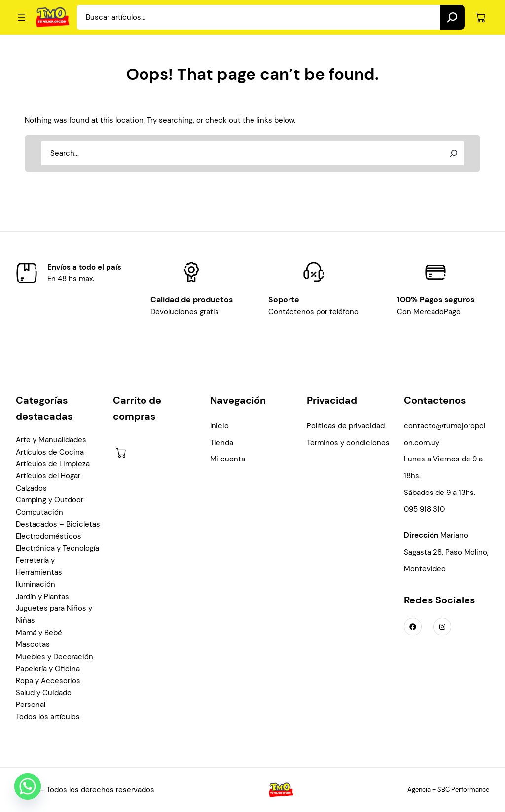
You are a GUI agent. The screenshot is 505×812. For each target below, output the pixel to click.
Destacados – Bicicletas (58, 524)
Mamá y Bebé (39, 633)
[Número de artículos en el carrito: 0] (481, 18)
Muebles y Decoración (54, 657)
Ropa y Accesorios (48, 681)
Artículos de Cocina (50, 452)
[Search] (452, 17)
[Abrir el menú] (22, 17)
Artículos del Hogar (48, 476)
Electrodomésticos (49, 536)
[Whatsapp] (28, 786)
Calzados (31, 488)
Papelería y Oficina (48, 669)
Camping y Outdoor (50, 500)
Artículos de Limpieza (53, 464)
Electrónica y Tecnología (57, 548)
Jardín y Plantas (42, 597)
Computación (39, 512)
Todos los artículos (48, 717)
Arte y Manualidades (51, 440)
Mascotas (33, 644)
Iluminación (36, 584)
